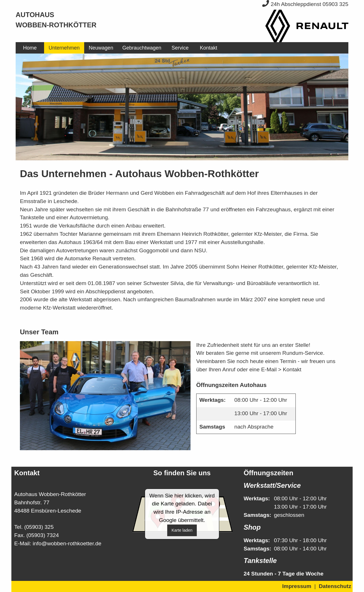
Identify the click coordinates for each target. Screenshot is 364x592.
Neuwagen (101, 48)
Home (30, 48)
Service (180, 48)
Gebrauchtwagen (142, 48)
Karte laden (182, 530)
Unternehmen (64, 48)
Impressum (297, 586)
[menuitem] (30, 48)
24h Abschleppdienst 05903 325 (305, 4)
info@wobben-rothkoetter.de (67, 543)
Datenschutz (335, 586)
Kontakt (209, 48)
